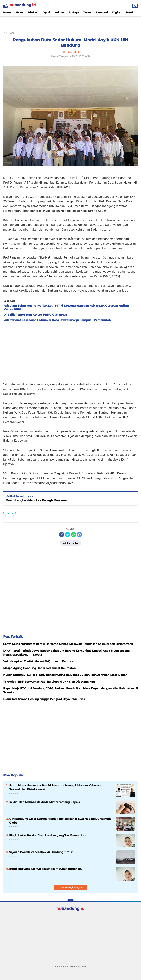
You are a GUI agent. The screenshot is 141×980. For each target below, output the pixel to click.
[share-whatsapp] (73, 534)
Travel (87, 12)
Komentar (71, 543)
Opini (46, 12)
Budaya (74, 12)
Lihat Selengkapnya (71, 887)
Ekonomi (102, 12)
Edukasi (33, 12)
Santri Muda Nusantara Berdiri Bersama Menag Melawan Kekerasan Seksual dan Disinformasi (56, 787)
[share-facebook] (62, 534)
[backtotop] (70, 902)
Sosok (130, 12)
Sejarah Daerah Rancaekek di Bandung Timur (41, 852)
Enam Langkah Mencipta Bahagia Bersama (36, 500)
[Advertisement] (70, 22)
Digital (117, 12)
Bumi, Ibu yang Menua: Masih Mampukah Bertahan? (46, 869)
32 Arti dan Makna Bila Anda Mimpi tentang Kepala (45, 802)
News (19, 12)
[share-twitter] (68, 534)
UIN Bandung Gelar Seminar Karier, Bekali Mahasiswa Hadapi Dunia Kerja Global (60, 821)
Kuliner (59, 12)
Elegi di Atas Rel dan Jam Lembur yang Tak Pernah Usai (48, 835)
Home (7, 12)
